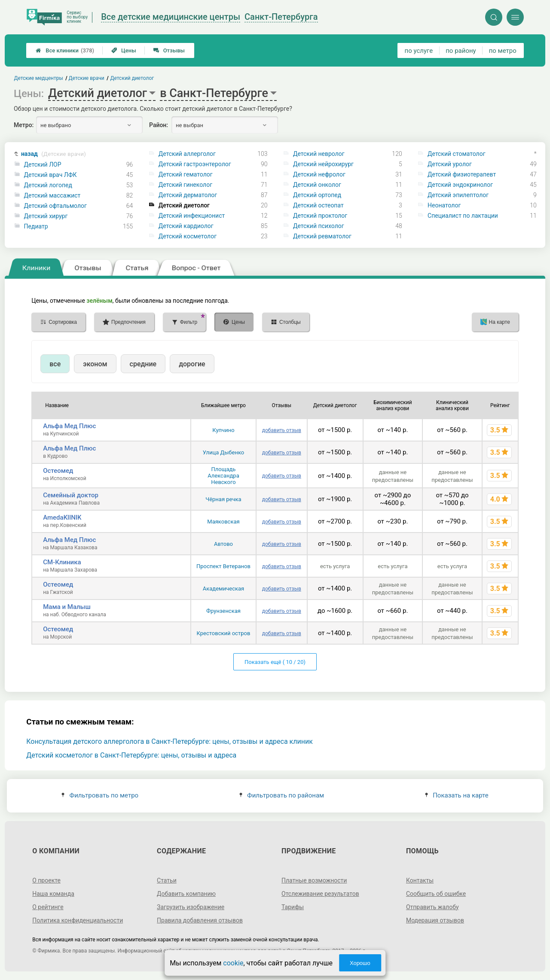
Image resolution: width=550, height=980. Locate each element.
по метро (503, 51)
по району (461, 51)
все (55, 364)
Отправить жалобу (432, 907)
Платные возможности (314, 880)
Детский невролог (319, 154)
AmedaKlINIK (62, 517)
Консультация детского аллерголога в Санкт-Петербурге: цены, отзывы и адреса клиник (170, 741)
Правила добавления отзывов (200, 920)
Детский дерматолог (188, 195)
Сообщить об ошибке (436, 894)
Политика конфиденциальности (78, 920)
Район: (159, 125)
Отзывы (169, 50)
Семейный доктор (71, 495)
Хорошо (360, 963)
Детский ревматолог (322, 236)
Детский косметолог (188, 236)
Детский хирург (46, 216)
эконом (95, 364)
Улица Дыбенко (224, 452)
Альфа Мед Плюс (69, 426)
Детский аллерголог (187, 154)
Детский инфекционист (192, 216)
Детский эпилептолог (458, 195)
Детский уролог (450, 164)
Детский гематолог (186, 174)
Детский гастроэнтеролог (195, 164)
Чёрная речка (223, 499)
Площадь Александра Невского (223, 476)
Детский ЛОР (43, 164)
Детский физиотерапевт (462, 174)
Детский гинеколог (185, 185)
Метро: (24, 125)
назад (53, 154)
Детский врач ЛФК (50, 175)
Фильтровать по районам (282, 795)
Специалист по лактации (463, 216)
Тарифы (293, 907)
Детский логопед (48, 185)
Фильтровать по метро (100, 795)
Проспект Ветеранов (223, 566)
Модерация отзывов (435, 920)
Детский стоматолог (457, 154)
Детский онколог (317, 185)
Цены (124, 50)
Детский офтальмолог (55, 206)
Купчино (223, 430)
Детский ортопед (317, 195)
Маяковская (223, 522)
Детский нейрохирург (323, 164)
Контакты (420, 880)
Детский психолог (319, 226)
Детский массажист (52, 195)
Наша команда (53, 894)
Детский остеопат (318, 205)
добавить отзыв (282, 430)
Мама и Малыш (67, 607)
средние (143, 364)
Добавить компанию (186, 894)
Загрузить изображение (191, 907)
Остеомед (58, 471)
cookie (233, 963)
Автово (223, 544)
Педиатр (36, 226)
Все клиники (65, 50)
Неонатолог (444, 205)
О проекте (46, 880)
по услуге (419, 51)
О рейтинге (48, 907)
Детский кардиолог (186, 226)
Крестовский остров (224, 633)
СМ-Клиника (62, 562)
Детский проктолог (320, 216)
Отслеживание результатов (320, 894)
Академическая (223, 589)
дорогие (192, 364)
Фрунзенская (223, 611)
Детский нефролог (319, 174)
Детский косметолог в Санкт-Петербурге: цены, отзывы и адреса (131, 755)
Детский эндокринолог (460, 185)
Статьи (167, 880)
